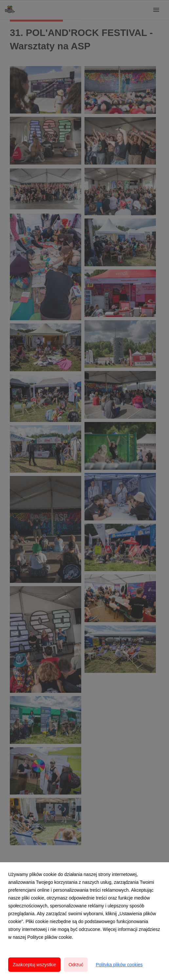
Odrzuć (76, 965)
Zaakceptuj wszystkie (34, 965)
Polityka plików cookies (119, 965)
